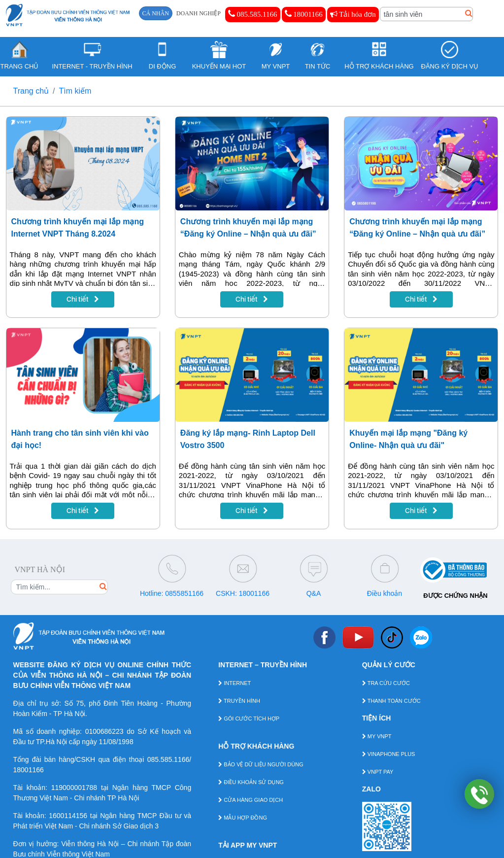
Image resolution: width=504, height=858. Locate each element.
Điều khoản (385, 593)
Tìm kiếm (75, 91)
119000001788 (74, 788)
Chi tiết (83, 299)
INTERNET (235, 683)
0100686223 (104, 731)
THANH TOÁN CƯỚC (391, 701)
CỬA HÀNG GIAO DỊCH (251, 800)
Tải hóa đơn (353, 14)
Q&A (314, 593)
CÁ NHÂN (156, 13)
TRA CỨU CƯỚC (386, 683)
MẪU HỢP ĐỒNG (243, 818)
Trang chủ (31, 91)
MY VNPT (377, 736)
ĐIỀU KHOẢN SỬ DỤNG (251, 782)
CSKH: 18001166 (243, 593)
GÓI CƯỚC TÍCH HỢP (249, 719)
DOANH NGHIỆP (199, 13)
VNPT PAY (378, 772)
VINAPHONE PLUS (389, 754)
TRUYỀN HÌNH (239, 701)
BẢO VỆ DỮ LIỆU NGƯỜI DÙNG (261, 764)
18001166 (304, 14)
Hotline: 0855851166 (172, 593)
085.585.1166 (253, 14)
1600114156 (68, 816)
